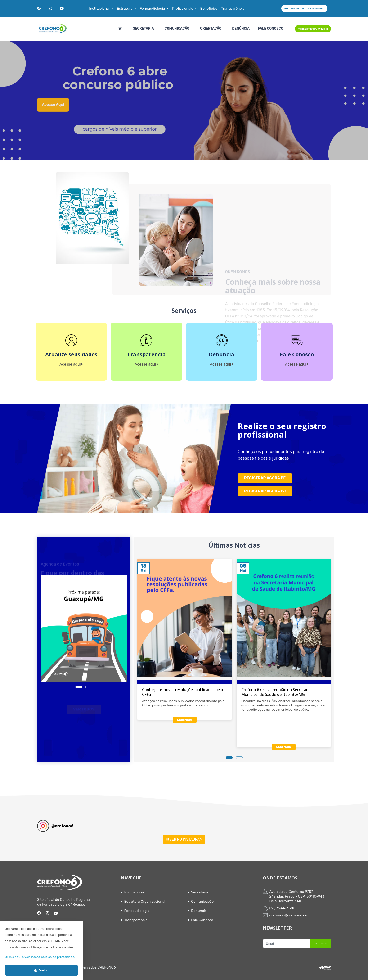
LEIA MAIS (185, 720)
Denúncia (241, 29)
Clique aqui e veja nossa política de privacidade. (40, 957)
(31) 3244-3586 (282, 908)
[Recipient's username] (286, 943)
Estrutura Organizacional (145, 902)
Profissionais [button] (183, 9)
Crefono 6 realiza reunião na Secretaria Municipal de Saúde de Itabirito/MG (276, 692)
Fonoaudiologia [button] (153, 9)
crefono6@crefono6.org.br (291, 915)
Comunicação (177, 29)
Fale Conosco (271, 29)
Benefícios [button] (209, 9)
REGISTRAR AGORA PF (265, 478)
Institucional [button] (100, 9)
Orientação (211, 29)
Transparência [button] (233, 9)
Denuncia (199, 911)
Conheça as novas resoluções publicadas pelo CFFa (183, 692)
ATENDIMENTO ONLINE (313, 29)
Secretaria (143, 29)
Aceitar (41, 970)
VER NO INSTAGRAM (184, 839)
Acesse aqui (53, 110)
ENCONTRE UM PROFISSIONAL (304, 9)
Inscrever (320, 943)
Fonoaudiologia (137, 911)
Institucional (135, 892)
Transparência (136, 920)
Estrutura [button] (125, 9)
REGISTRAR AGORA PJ (265, 491)
